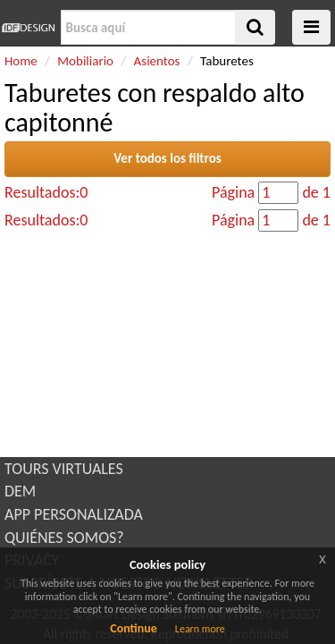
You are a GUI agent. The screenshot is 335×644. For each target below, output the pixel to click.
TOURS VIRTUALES (64, 469)
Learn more (200, 629)
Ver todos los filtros (167, 158)
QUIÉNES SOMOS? (64, 538)
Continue (134, 628)
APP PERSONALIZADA (74, 514)
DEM (20, 491)
